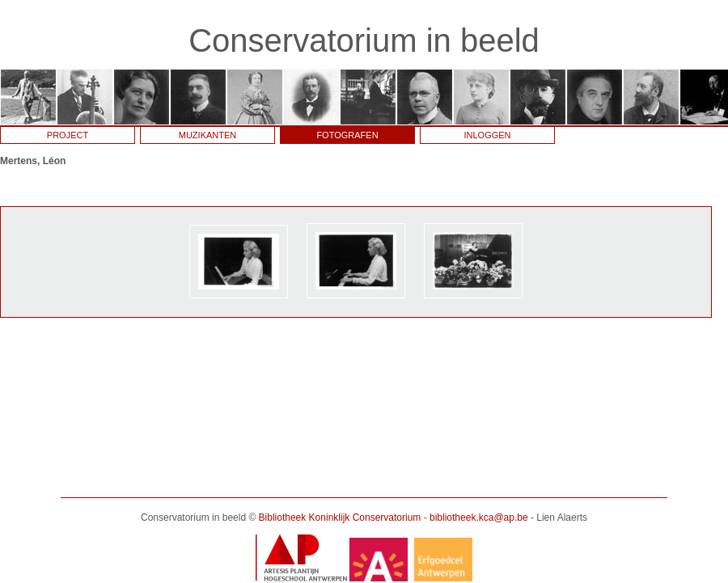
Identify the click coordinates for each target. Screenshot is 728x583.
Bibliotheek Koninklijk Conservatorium (340, 518)
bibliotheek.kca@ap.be (479, 518)
